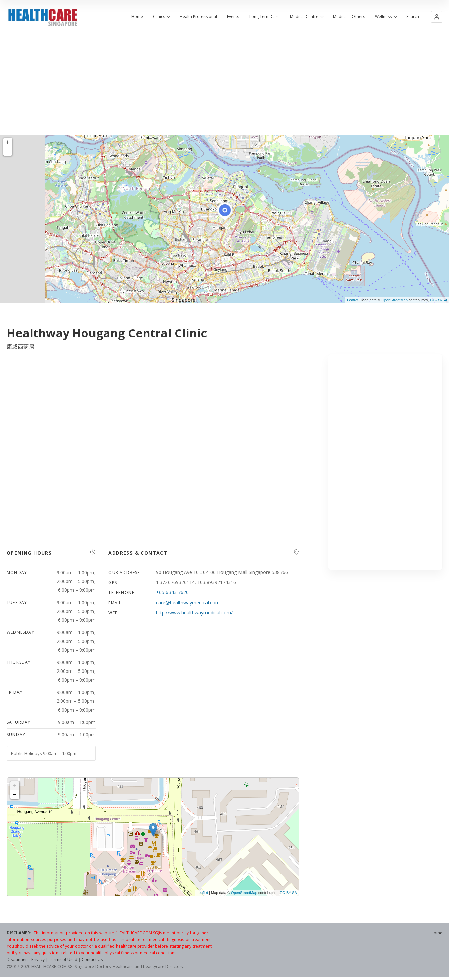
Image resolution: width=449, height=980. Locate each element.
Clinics (161, 17)
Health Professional (198, 17)
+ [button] (8, 142)
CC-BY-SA (439, 300)
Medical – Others (349, 17)
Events (233, 17)
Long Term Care (265, 17)
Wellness (386, 17)
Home (137, 17)
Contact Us (92, 960)
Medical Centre (306, 17)
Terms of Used (63, 960)
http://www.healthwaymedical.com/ (194, 612)
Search (413, 17)
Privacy (38, 960)
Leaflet (353, 300)
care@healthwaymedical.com (188, 602)
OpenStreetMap (395, 300)
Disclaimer (17, 960)
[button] (437, 17)
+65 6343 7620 (172, 592)
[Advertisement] (225, 84)
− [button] (8, 151)
